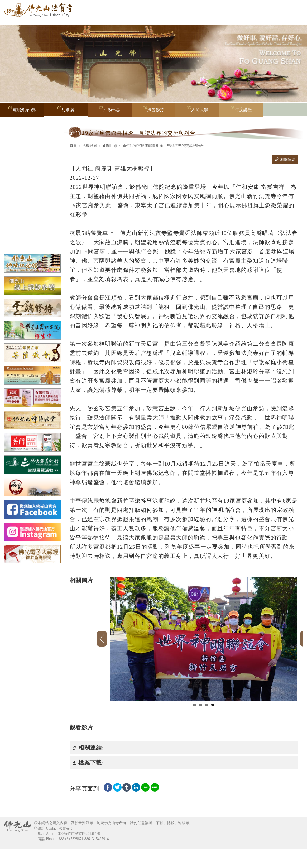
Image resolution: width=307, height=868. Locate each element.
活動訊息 (110, 111)
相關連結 (285, 160)
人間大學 (197, 111)
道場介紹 (22, 111)
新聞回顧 (110, 146)
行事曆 (68, 110)
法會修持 (153, 111)
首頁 (73, 146)
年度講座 (241, 111)
